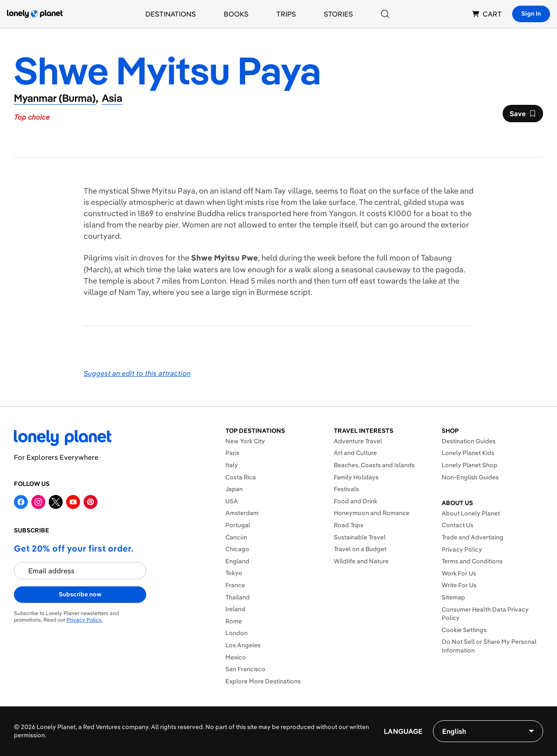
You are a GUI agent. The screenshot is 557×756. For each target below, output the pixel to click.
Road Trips (349, 525)
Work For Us (459, 573)
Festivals (346, 489)
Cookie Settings (464, 630)
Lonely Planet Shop (470, 465)
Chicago (237, 549)
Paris (232, 453)
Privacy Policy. (85, 620)
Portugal (238, 525)
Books (236, 14)
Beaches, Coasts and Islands (374, 465)
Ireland (235, 609)
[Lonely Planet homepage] (35, 14)
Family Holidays (356, 477)
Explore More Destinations (263, 681)
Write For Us (459, 585)
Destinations (171, 14)
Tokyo (234, 573)
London (237, 633)
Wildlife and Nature (361, 561)
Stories (338, 14)
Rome (234, 621)
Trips (286, 14)
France (235, 585)
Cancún (236, 537)
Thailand (238, 597)
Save (523, 116)
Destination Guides (469, 441)
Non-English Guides (470, 477)
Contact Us (458, 525)
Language (403, 731)
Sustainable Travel (360, 537)
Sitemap (453, 597)
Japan (234, 489)
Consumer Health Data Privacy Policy (485, 614)
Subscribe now (80, 594)
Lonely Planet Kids (468, 453)
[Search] (385, 14)
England (237, 561)
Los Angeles (243, 645)
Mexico (236, 657)
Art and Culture (355, 453)
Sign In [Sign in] (531, 13)
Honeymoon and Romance (372, 513)
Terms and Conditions (472, 561)
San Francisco (245, 669)
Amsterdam (242, 513)
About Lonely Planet (471, 513)
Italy (232, 465)
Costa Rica (241, 477)
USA (232, 501)
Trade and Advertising (473, 537)
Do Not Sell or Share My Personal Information (489, 646)
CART (487, 14)
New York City (245, 441)
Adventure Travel (358, 441)
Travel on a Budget (360, 549)
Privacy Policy (462, 549)
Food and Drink (356, 501)
